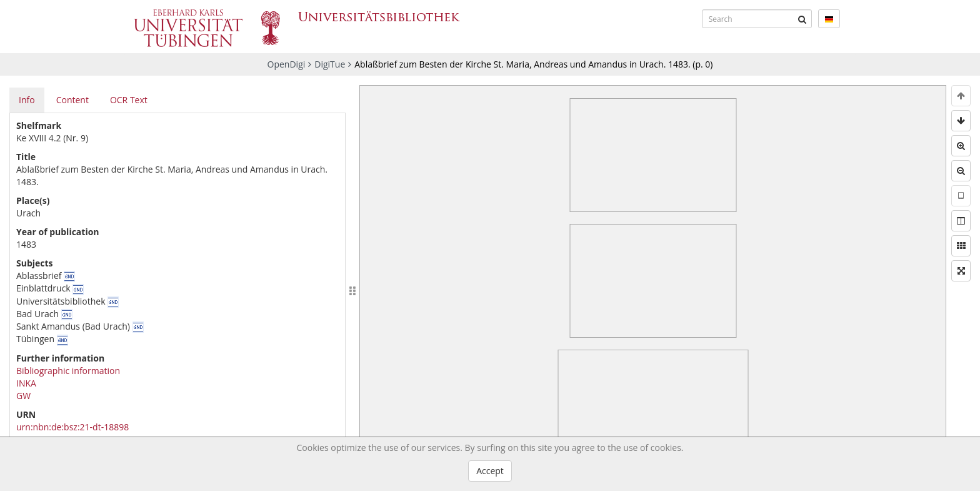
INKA (26, 383)
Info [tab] (27, 100)
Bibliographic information (68, 371)
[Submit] (802, 19)
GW (23, 396)
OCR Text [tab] (129, 100)
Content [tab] (72, 100)
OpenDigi (287, 64)
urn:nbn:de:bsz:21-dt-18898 (72, 427)
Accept (490, 471)
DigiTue (330, 64)
